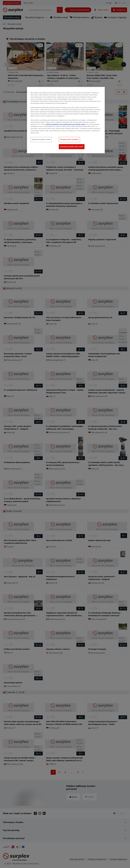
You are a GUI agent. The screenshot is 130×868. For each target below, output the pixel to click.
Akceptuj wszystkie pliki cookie (72, 147)
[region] (66, 120)
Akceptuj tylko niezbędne (69, 139)
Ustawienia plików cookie (41, 139)
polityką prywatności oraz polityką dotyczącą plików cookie (65, 124)
